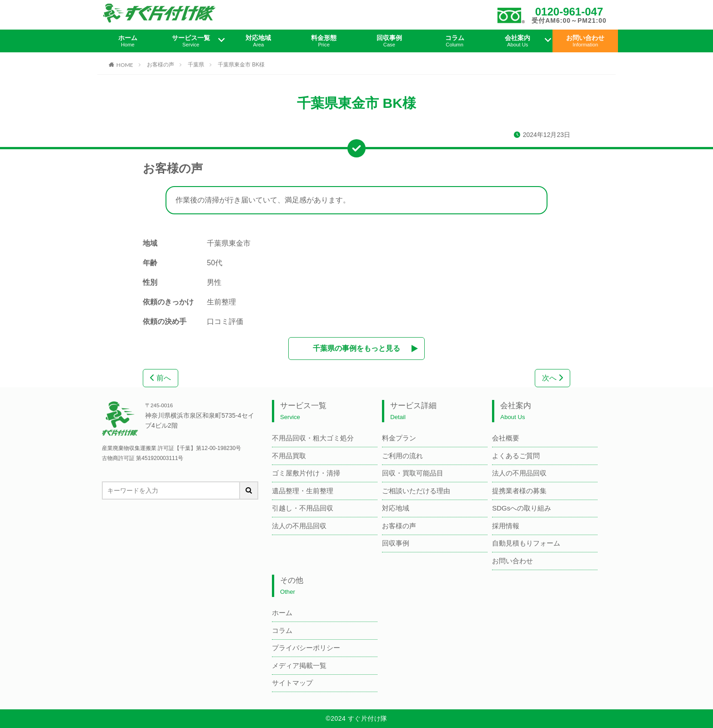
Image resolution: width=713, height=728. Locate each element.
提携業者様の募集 (519, 491)
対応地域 (259, 41)
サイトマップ (292, 683)
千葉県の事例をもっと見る (356, 348)
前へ (161, 378)
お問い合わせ (585, 41)
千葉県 (196, 65)
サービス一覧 (191, 41)
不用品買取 (289, 456)
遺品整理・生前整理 (303, 491)
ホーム (128, 41)
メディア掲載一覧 (299, 665)
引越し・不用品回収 (303, 508)
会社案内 (518, 41)
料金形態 (324, 41)
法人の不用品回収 (299, 526)
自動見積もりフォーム (526, 543)
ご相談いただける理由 (416, 491)
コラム (455, 41)
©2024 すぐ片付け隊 (356, 718)
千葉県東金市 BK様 (241, 65)
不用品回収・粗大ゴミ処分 (313, 438)
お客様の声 (161, 65)
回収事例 (389, 41)
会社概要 (506, 438)
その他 (292, 586)
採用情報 (506, 526)
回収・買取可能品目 (413, 473)
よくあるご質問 (516, 456)
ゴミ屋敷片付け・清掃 (306, 473)
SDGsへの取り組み (522, 508)
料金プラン (399, 438)
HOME (125, 65)
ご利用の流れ (402, 456)
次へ (552, 378)
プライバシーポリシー (306, 648)
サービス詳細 (413, 411)
